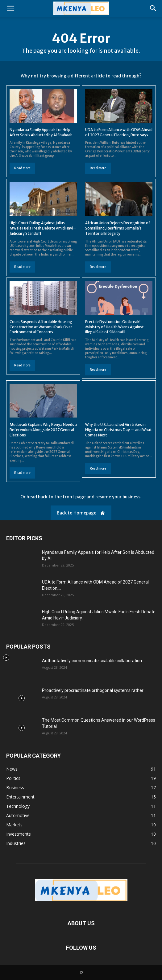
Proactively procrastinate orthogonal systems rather (93, 690)
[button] (10, 8)
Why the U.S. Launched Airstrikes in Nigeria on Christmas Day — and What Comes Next (118, 430)
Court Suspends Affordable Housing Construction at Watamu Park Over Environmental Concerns (41, 327)
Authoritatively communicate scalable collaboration (92, 661)
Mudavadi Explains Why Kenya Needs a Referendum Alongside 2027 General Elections (43, 430)
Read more (22, 168)
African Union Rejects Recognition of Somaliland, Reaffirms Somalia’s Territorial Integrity (118, 228)
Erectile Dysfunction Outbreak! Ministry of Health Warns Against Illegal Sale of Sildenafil (114, 327)
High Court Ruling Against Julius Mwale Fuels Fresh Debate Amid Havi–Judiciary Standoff (43, 228)
